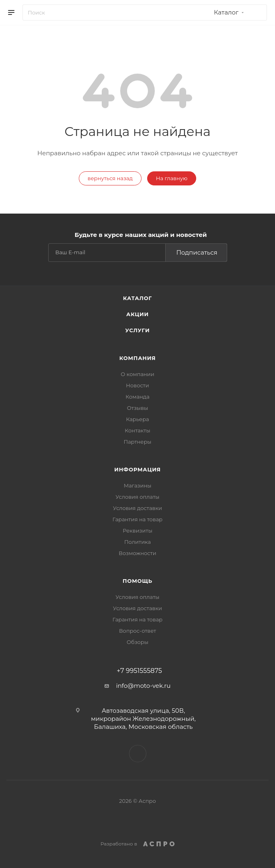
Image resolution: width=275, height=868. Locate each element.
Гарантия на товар (138, 519)
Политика (137, 542)
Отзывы (137, 408)
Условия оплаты (137, 497)
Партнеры (137, 442)
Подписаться (197, 252)
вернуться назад (110, 178)
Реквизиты (137, 531)
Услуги (138, 330)
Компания (138, 358)
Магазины (138, 485)
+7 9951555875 (139, 671)
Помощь (137, 581)
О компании (137, 374)
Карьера (137, 419)
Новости (137, 385)
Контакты (137, 430)
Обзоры (137, 642)
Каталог (137, 298)
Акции (137, 314)
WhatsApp (138, 754)
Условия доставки (137, 508)
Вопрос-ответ (137, 631)
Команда (137, 397)
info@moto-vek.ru (144, 686)
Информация (137, 469)
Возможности (137, 553)
